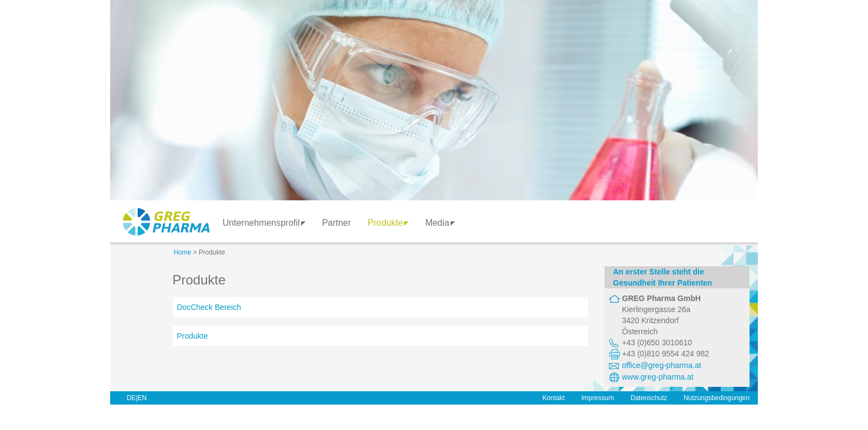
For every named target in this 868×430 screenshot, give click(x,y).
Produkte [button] (388, 223)
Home (183, 252)
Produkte (193, 336)
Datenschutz (649, 398)
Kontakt (554, 398)
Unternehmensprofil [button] (264, 223)
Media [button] (440, 223)
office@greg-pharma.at (662, 365)
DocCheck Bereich (209, 307)
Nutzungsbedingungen (717, 398)
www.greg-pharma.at (658, 377)
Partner (337, 223)
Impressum (598, 398)
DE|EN (137, 398)
